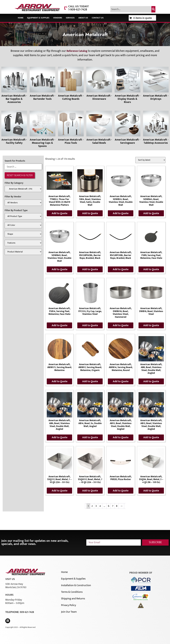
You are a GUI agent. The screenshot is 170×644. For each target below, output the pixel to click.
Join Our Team (69, 612)
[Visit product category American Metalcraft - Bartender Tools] (42, 84)
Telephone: (13, 612)
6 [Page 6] (109, 506)
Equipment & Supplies (38, 18)
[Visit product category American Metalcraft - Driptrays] (156, 84)
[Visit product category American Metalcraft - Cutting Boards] (71, 84)
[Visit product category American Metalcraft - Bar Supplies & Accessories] (14, 86)
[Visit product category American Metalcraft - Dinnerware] (99, 84)
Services (70, 18)
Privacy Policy (69, 605)
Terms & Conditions (72, 592)
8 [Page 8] (117, 506)
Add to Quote (59, 213)
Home (21, 18)
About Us (83, 18)
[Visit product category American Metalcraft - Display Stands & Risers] (127, 86)
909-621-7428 (27, 612)
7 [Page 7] (113, 506)
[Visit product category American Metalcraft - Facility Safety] (14, 128)
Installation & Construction (76, 585)
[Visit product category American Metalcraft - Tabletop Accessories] (156, 128)
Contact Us (98, 18)
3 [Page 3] (96, 506)
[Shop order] (150, 160)
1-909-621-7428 (78, 10)
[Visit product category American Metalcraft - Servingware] (127, 128)
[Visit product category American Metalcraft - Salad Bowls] (99, 128)
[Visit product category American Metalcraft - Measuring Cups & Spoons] (42, 130)
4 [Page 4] (100, 506)
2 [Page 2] (92, 506)
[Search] (153, 9)
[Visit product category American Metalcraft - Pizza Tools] (71, 128)
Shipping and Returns (73, 599)
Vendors (58, 18)
